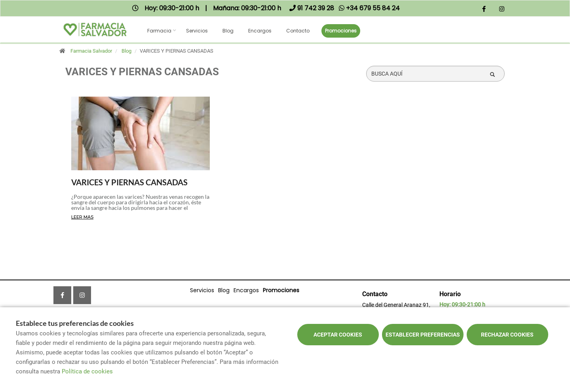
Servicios (197, 31)
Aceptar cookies (338, 335)
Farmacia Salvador (91, 51)
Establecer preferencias (423, 335)
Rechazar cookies (507, 335)
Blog (228, 31)
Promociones (341, 31)
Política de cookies (87, 371)
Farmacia (159, 31)
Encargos (260, 31)
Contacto (298, 31)
